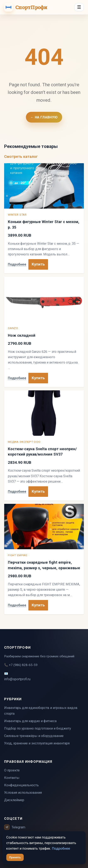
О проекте (12, 770)
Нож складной (22, 335)
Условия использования (23, 793)
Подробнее (17, 264)
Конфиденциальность (21, 785)
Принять (15, 857)
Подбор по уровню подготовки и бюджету (38, 728)
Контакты (12, 778)
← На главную (44, 117)
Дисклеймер (14, 800)
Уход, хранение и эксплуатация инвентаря (37, 743)
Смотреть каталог (21, 156)
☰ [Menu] (79, 7)
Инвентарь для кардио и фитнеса (30, 721)
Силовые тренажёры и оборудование (34, 736)
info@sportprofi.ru (17, 679)
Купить (38, 264)
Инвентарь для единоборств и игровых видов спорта (41, 711)
